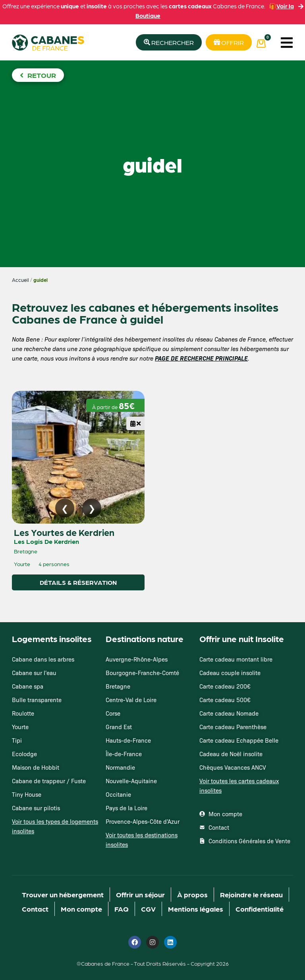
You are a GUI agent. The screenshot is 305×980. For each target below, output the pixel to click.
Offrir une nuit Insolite (242, 638)
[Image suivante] (92, 508)
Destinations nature (145, 638)
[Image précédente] (65, 508)
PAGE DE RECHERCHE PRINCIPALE (201, 358)
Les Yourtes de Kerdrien (64, 532)
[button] (287, 42)
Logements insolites (52, 638)
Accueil (20, 280)
